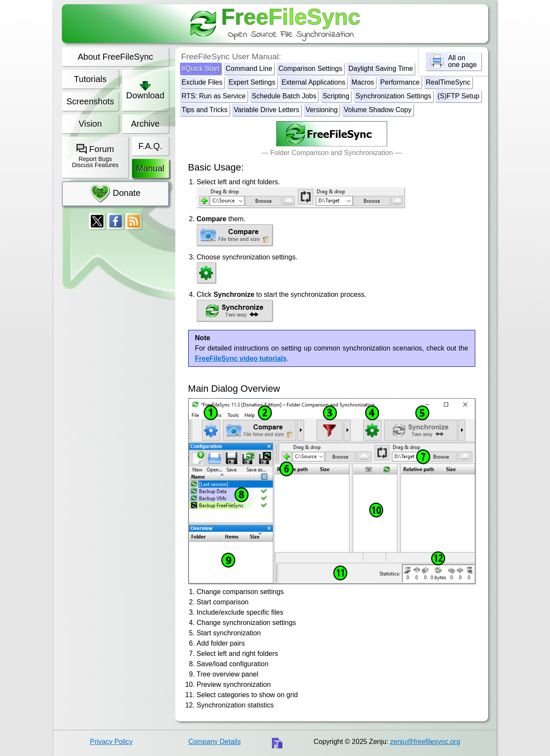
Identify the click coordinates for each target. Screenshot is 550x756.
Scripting (336, 96)
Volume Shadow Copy (377, 110)
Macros (363, 82)
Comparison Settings (310, 69)
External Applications (313, 82)
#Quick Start (201, 69)
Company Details (214, 742)
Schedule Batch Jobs (284, 96)
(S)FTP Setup (458, 96)
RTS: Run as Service (214, 96)
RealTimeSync (448, 82)
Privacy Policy (111, 742)
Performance (400, 82)
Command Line (249, 69)
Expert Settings (252, 82)
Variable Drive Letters (267, 110)
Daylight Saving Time (381, 69)
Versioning (322, 110)
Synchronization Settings (394, 96)
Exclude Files (202, 82)
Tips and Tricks (205, 110)
